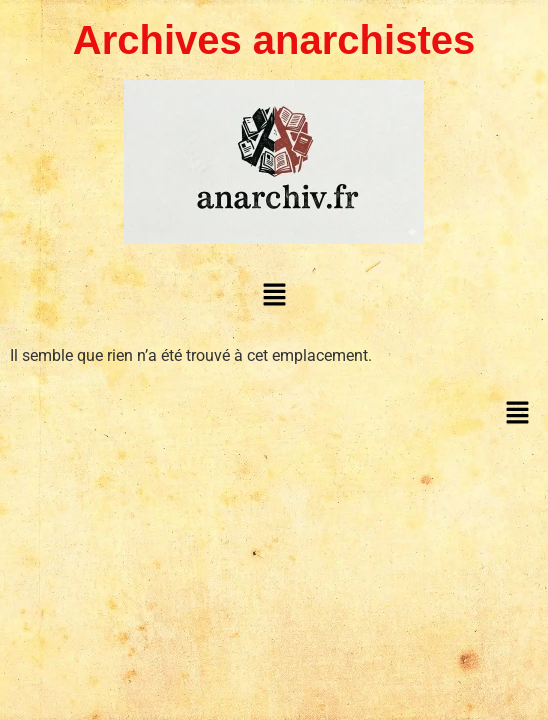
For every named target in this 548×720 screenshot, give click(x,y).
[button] (274, 294)
